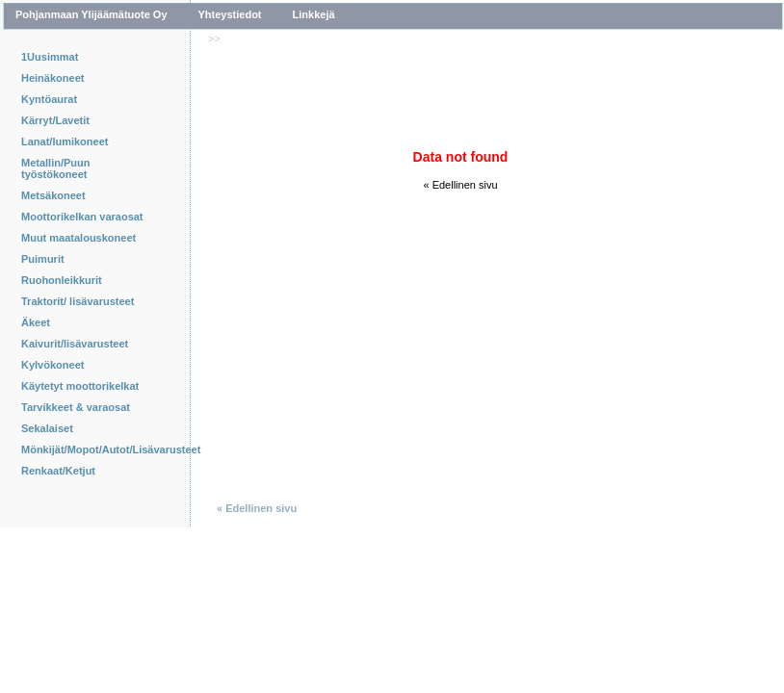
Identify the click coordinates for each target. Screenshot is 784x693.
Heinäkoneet (52, 78)
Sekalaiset (47, 428)
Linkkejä (314, 14)
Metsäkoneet (53, 195)
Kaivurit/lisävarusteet (75, 344)
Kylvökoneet (52, 365)
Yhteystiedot (230, 14)
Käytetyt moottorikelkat (80, 386)
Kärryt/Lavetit (55, 120)
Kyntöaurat (49, 99)
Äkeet (36, 322)
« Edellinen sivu (460, 185)
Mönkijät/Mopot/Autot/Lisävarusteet (89, 449)
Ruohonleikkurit (62, 280)
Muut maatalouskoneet (78, 238)
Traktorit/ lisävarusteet (78, 301)
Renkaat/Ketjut (58, 471)
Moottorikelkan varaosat (82, 217)
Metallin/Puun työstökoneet (56, 168)
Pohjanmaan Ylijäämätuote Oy (91, 14)
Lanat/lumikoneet (65, 141)
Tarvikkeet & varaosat (76, 407)
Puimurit (43, 259)
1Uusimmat (50, 57)
